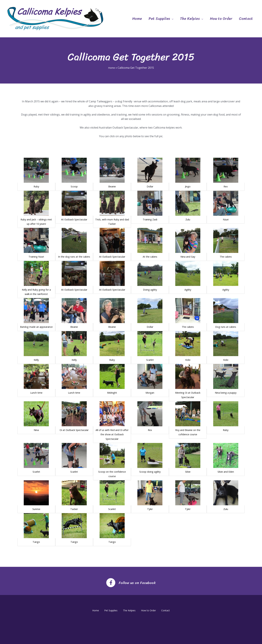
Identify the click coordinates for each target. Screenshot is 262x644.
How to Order (221, 19)
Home (137, 19)
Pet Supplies (159, 19)
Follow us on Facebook (137, 582)
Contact (246, 19)
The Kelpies (190, 19)
